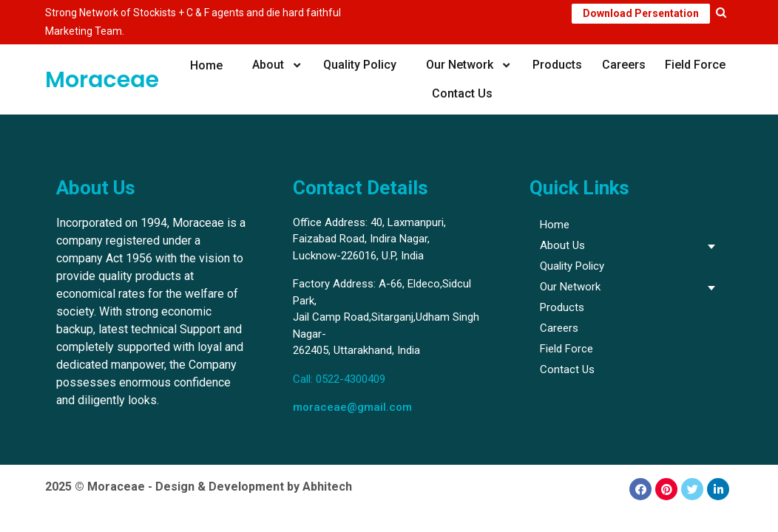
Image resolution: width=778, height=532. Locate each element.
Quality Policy (360, 65)
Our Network (458, 65)
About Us (562, 245)
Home (208, 65)
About (268, 65)
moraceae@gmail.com (352, 407)
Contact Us (462, 93)
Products (556, 65)
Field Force (694, 65)
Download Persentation (641, 13)
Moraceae (102, 80)
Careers (622, 65)
